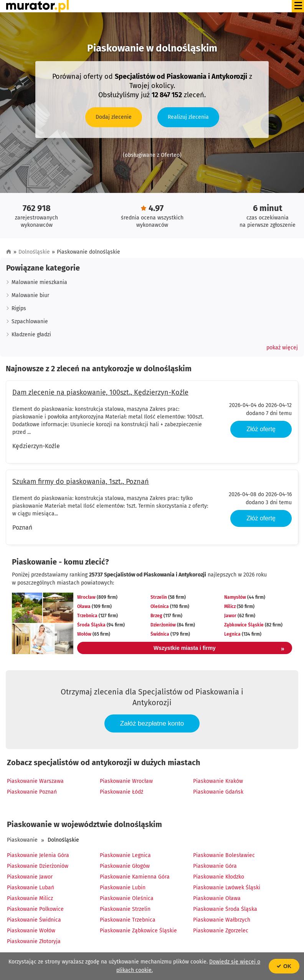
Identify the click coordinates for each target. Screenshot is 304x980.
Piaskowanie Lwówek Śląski (227, 888)
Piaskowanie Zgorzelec (221, 931)
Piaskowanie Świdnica (34, 920)
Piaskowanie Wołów (31, 931)
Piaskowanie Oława (217, 898)
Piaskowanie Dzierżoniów (38, 866)
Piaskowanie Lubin (123, 888)
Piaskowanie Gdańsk (218, 792)
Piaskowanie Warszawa (35, 781)
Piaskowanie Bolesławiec (224, 855)
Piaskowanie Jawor (30, 877)
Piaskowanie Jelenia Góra (38, 855)
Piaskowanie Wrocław (126, 781)
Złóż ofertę (261, 429)
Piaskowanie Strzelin (125, 909)
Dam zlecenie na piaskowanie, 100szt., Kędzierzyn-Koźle (100, 392)
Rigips (19, 308)
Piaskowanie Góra (215, 866)
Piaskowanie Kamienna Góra (135, 877)
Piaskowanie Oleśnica (127, 898)
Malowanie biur (30, 295)
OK (284, 966)
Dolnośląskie (34, 252)
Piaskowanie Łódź (121, 792)
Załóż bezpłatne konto (152, 723)
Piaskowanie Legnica (125, 855)
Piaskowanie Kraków (218, 781)
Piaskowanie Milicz (30, 898)
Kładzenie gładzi (31, 335)
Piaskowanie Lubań (31, 888)
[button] (282, 348)
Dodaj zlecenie (114, 117)
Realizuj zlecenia (188, 117)
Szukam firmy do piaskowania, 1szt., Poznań (81, 482)
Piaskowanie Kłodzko (219, 877)
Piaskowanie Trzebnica (128, 920)
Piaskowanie (22, 840)
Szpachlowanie (30, 321)
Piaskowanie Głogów (125, 866)
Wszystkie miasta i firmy (219, 649)
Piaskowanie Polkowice (35, 909)
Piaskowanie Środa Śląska (225, 909)
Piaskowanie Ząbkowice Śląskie (138, 931)
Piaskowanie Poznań (32, 792)
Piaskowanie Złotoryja (34, 941)
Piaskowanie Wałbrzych (222, 920)
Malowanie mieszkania (39, 282)
